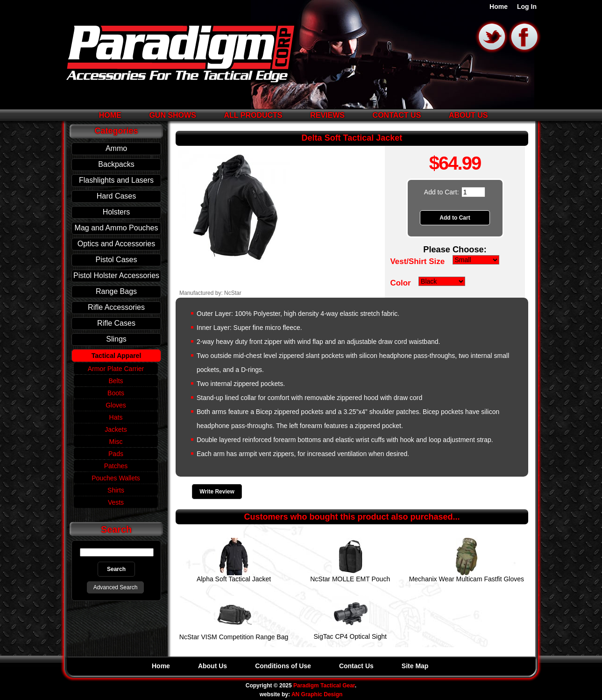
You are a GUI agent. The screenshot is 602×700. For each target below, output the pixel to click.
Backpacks (116, 164)
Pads (116, 454)
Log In (527, 7)
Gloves (116, 405)
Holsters (117, 212)
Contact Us (397, 115)
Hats (116, 417)
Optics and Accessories (116, 244)
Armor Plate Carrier (116, 369)
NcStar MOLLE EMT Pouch (350, 579)
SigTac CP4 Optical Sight (350, 636)
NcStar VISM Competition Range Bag (234, 637)
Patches (116, 466)
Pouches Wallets (116, 478)
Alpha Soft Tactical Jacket (234, 579)
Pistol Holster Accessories (116, 275)
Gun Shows (172, 115)
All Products (253, 115)
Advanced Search (116, 587)
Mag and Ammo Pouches (117, 228)
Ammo (116, 148)
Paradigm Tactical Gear (324, 686)
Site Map (415, 666)
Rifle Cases (116, 323)
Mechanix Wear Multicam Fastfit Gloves (467, 579)
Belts (116, 381)
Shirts (116, 490)
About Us (468, 115)
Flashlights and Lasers (116, 180)
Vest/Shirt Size (417, 261)
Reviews (327, 115)
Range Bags (116, 291)
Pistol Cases (117, 260)
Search (116, 529)
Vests (116, 502)
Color (400, 283)
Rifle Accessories (116, 307)
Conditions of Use (283, 666)
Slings (116, 339)
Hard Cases (116, 196)
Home (499, 7)
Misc (116, 442)
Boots (116, 393)
